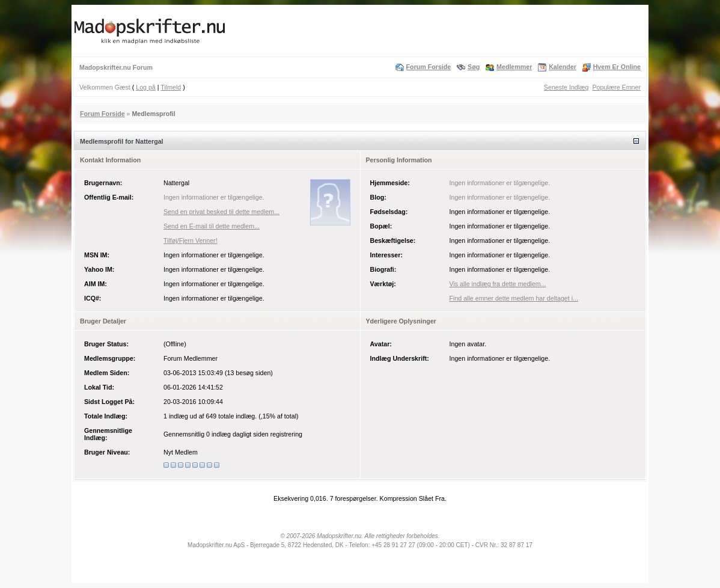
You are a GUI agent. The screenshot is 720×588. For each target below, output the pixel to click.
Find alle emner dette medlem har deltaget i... (514, 298)
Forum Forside (429, 67)
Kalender (563, 67)
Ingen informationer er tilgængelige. (214, 197)
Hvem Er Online (617, 67)
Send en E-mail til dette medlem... (212, 226)
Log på (146, 87)
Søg (474, 67)
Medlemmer (514, 67)
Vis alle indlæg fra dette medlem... (498, 284)
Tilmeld (171, 87)
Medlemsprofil (153, 114)
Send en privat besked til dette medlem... (221, 212)
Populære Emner (616, 87)
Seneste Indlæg (566, 87)
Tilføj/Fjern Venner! (191, 240)
